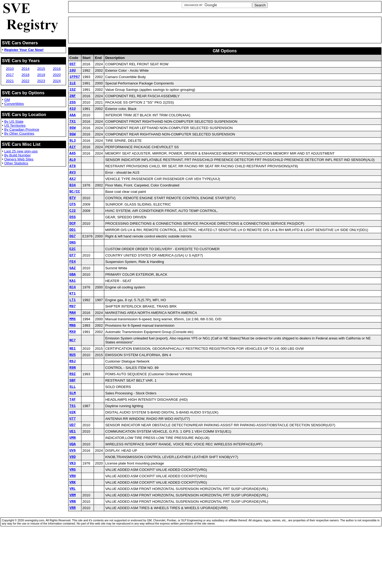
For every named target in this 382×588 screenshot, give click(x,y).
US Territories (15, 125)
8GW (73, 136)
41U (73, 115)
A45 (73, 165)
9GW (73, 143)
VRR (73, 563)
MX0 (73, 366)
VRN (73, 555)
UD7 (73, 469)
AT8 (73, 179)
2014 (25, 69)
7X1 (73, 129)
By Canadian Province (22, 129)
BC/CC (75, 208)
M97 (73, 337)
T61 (73, 448)
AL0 (73, 172)
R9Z (73, 412)
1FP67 (75, 79)
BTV (73, 215)
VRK (73, 534)
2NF (73, 100)
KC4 (73, 316)
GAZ (73, 294)
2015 (41, 69)
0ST (73, 65)
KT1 (73, 323)
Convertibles (14, 104)
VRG (73, 519)
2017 (10, 75)
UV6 (73, 498)
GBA (73, 301)
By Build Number (18, 155)
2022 (25, 81)
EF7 (73, 280)
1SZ (73, 93)
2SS (73, 108)
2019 (41, 75)
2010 (10, 69)
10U (73, 72)
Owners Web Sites (19, 159)
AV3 (73, 186)
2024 (57, 81)
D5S (73, 237)
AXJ (73, 194)
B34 (73, 201)
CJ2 (73, 229)
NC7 (73, 374)
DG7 (73, 258)
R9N (73, 405)
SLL (73, 426)
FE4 (73, 287)
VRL (73, 541)
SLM (73, 433)
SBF (73, 419)
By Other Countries (19, 133)
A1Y (73, 158)
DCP (73, 244)
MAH (73, 344)
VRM (73, 548)
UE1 (73, 476)
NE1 (73, 383)
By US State (14, 122)
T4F (73, 441)
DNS (73, 265)
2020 (57, 75)
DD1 (73, 251)
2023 (41, 81)
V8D (73, 505)
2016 (57, 69)
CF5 (73, 222)
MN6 (73, 359)
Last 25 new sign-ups (21, 151)
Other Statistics (16, 163)
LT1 (73, 330)
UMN (73, 484)
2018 (25, 75)
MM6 (73, 351)
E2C (73, 272)
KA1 (73, 308)
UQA (73, 491)
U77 (73, 462)
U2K (73, 455)
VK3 (73, 512)
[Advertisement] (225, 30)
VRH (73, 527)
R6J (73, 398)
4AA (73, 122)
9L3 (73, 151)
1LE (73, 86)
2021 (10, 81)
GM (7, 100)
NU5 (73, 390)
